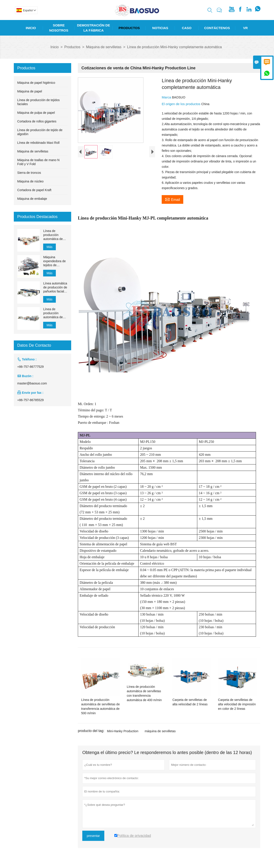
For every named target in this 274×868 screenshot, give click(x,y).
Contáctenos (217, 28)
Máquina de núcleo (30, 181)
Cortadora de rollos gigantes (37, 121)
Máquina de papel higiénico (36, 83)
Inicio (31, 28)
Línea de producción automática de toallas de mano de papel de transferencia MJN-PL (54, 235)
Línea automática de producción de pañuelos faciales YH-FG (55, 287)
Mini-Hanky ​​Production (123, 731)
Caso (187, 28)
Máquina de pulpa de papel (36, 113)
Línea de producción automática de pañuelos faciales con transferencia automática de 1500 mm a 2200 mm (55, 313)
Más (49, 247)
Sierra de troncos (29, 173)
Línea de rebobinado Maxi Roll (38, 143)
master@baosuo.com (32, 383)
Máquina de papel (30, 91)
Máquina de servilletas (104, 47)
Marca (167, 97)
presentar (93, 836)
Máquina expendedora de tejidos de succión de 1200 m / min (54, 261)
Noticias (160, 28)
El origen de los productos (181, 104)
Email (172, 199)
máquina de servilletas (160, 731)
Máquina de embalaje (32, 199)
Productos (129, 28)
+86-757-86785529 (31, 400)
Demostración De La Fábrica (93, 28)
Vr (245, 28)
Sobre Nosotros (59, 28)
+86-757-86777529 (31, 367)
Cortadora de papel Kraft (34, 190)
